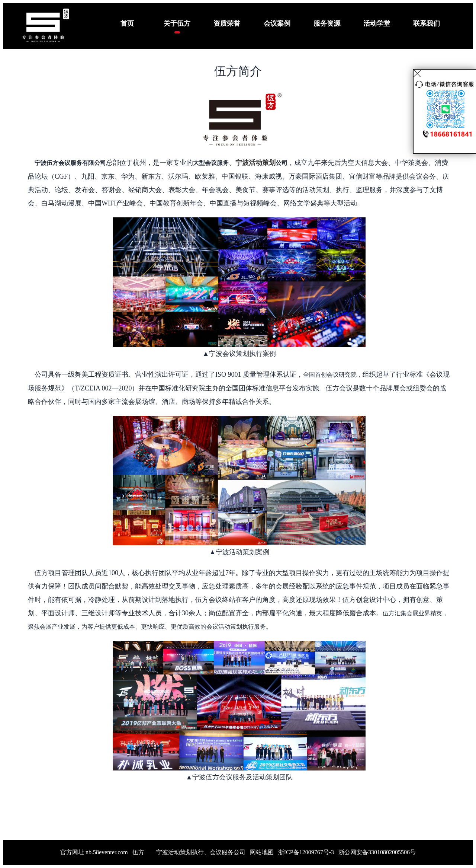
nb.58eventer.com (107, 852)
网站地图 (262, 852)
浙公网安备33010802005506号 (377, 852)
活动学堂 (377, 23)
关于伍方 (177, 23)
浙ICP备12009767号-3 (306, 852)
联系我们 (427, 23)
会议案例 (277, 23)
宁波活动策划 (255, 163)
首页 (127, 23)
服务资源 (327, 23)
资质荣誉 (227, 23)
